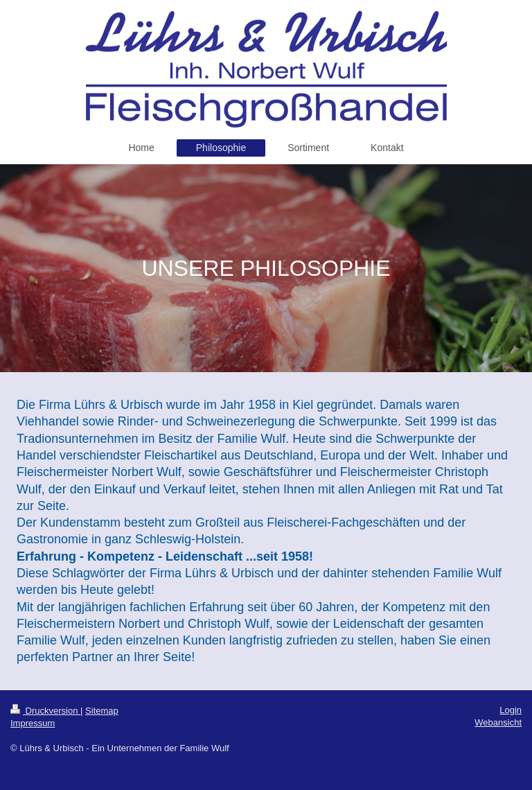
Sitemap (102, 711)
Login (511, 710)
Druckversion (45, 711)
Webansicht (498, 722)
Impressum (33, 723)
